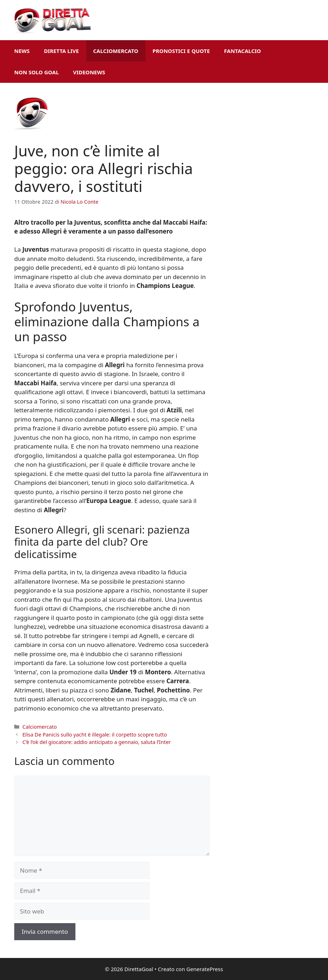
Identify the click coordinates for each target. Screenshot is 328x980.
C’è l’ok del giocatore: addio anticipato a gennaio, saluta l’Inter (97, 742)
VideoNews (89, 72)
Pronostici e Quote (181, 51)
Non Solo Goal (36, 72)
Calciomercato (116, 51)
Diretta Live (61, 51)
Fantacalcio (243, 51)
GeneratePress (205, 969)
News (22, 51)
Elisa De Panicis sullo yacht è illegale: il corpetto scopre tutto (95, 735)
